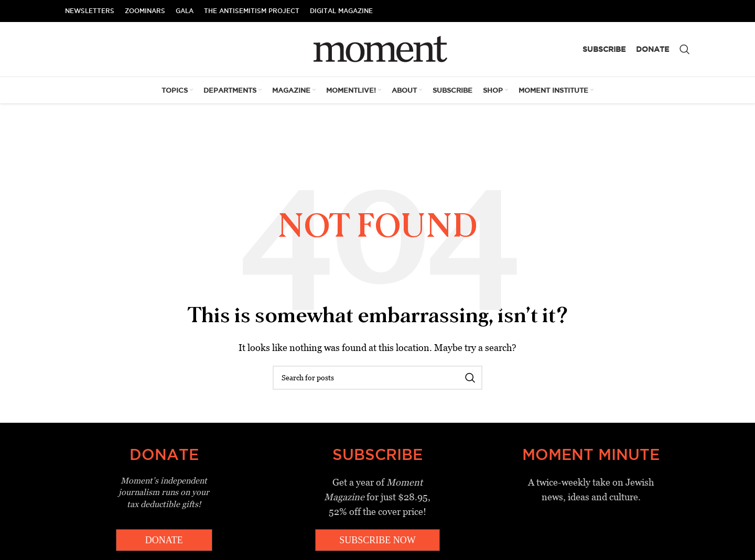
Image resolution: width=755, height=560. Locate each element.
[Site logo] (378, 48)
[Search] (685, 49)
